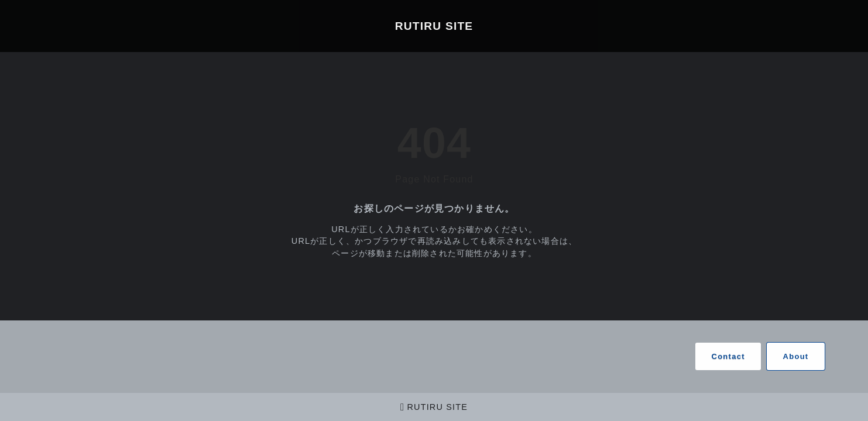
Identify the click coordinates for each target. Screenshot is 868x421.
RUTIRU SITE (434, 26)
